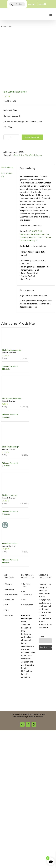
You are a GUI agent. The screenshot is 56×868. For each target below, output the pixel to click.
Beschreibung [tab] (7, 117)
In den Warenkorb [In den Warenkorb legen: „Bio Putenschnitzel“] (11, 509)
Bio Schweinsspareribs (12, 299)
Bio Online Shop (27, 535)
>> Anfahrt (43, 577)
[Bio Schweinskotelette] (15, 335)
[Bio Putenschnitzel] (15, 480)
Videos (8, 559)
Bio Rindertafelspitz (10, 445)
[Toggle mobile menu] (51, 15)
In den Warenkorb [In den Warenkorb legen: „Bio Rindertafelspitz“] (11, 461)
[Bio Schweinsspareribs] (15, 286)
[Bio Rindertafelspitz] (15, 431)
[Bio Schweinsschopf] (15, 383)
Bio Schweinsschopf (11, 396)
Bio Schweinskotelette (12, 348)
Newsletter (40, 666)
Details (7, 318)
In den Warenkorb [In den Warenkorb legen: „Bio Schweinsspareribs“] (11, 316)
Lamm (39, 104)
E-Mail (41, 586)
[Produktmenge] (11, 87)
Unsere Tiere (10, 549)
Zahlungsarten (28, 554)
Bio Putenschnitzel (10, 493)
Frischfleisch (30, 104)
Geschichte (9, 565)
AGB (43, 664)
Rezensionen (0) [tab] (7, 124)
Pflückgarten (10, 539)
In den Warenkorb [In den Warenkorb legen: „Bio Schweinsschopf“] (11, 412)
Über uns (8, 533)
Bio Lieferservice (27, 542)
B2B (7, 554)
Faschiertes (19, 104)
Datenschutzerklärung (20, 666)
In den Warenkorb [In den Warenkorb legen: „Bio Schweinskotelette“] (11, 364)
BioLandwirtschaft (11, 544)
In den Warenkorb (32, 87)
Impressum (32, 666)
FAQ (24, 549)
